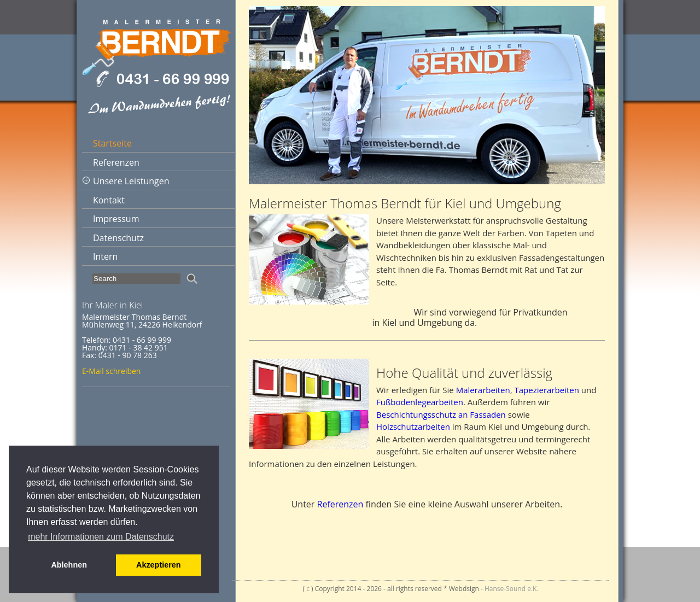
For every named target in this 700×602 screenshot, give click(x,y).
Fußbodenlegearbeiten (420, 402)
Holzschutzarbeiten (413, 426)
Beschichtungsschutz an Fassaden (441, 414)
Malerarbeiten (483, 390)
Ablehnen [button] (69, 565)
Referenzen (340, 504)
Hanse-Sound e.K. (512, 589)
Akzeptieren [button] (159, 565)
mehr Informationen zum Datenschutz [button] (101, 537)
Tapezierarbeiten (546, 390)
